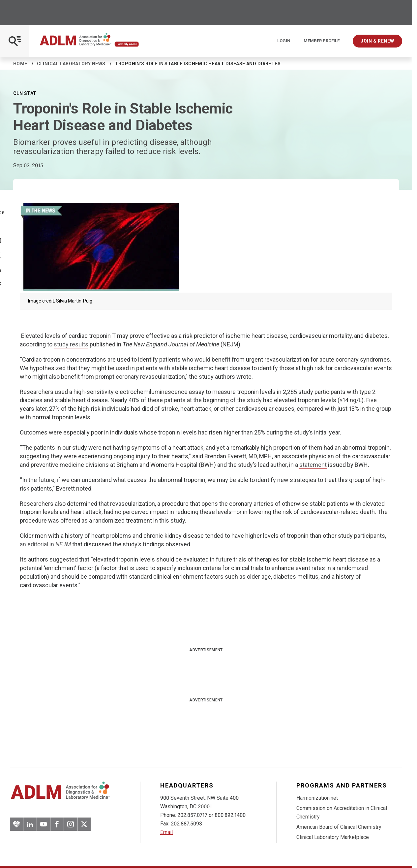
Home (20, 64)
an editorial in (45, 544)
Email (166, 832)
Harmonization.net (317, 798)
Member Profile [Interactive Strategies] (322, 41)
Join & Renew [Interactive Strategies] (377, 41)
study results (71, 344)
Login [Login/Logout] (284, 41)
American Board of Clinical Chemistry (339, 827)
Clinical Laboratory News (71, 64)
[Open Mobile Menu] (15, 41)
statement (313, 465)
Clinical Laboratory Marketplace (333, 837)
